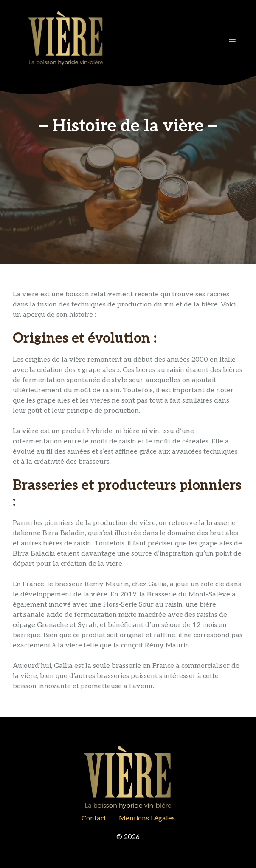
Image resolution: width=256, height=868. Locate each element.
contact (94, 818)
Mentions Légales (147, 818)
